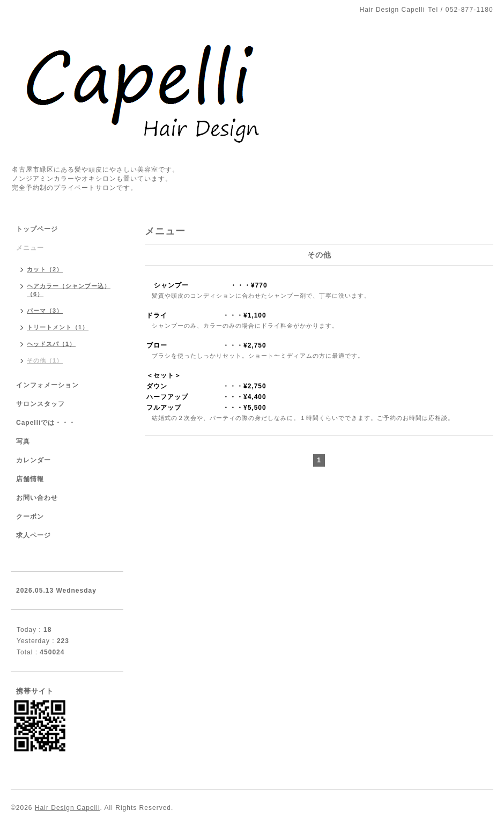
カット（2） (45, 269)
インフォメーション (47, 385)
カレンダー (34, 460)
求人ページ (34, 535)
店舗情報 (30, 479)
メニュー (30, 248)
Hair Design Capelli (68, 808)
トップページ (37, 229)
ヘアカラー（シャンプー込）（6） (69, 290)
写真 (23, 441)
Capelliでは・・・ (46, 423)
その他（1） (45, 360)
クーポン (30, 517)
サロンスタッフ (40, 404)
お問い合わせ (37, 498)
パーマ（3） (45, 311)
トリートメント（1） (58, 327)
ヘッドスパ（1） (51, 344)
